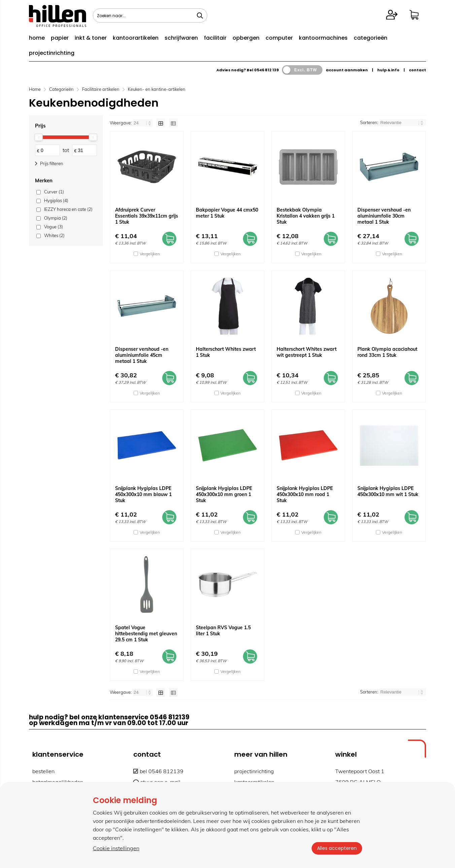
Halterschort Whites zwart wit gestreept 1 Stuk (307, 352)
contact (417, 70)
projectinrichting (52, 53)
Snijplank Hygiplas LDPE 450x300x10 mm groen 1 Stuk (224, 494)
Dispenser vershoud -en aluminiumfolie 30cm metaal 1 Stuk (384, 216)
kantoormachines (323, 38)
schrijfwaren (181, 38)
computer (279, 38)
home (37, 38)
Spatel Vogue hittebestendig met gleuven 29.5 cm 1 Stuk (146, 634)
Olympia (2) (56, 218)
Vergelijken (150, 254)
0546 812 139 (266, 70)
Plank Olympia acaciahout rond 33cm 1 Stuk (387, 352)
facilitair (215, 38)
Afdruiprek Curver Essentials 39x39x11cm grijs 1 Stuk (147, 216)
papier (60, 38)
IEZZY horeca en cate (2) (68, 209)
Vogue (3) (54, 227)
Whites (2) (54, 235)
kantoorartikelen (136, 38)
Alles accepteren (337, 848)
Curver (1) (54, 192)
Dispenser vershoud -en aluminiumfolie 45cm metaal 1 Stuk (142, 355)
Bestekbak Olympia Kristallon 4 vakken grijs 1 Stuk (306, 216)
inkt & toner (91, 38)
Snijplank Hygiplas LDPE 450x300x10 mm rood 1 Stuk (305, 494)
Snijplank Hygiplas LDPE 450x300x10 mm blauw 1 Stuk (143, 494)
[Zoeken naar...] (200, 15)
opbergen (246, 38)
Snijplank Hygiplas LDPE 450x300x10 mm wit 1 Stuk (388, 491)
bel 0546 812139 (158, 771)
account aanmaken (347, 70)
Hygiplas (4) (56, 200)
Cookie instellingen (116, 848)
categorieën (371, 38)
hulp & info (388, 70)
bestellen (43, 771)
